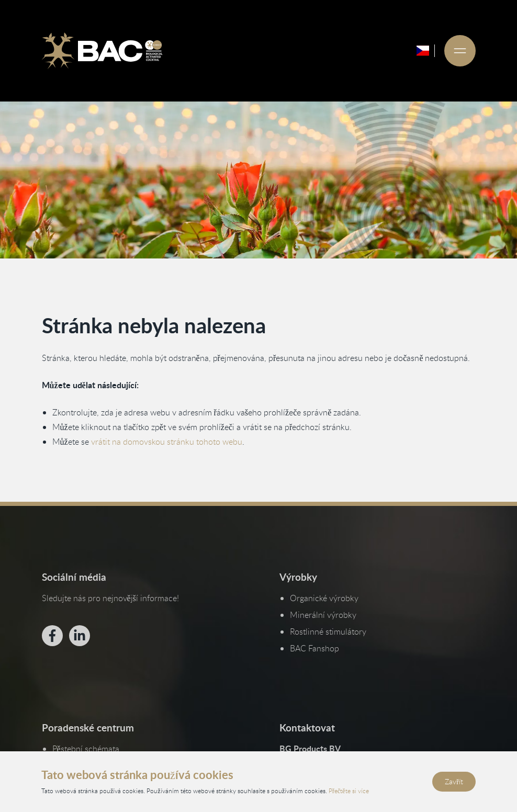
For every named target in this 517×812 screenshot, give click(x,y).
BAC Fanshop (314, 648)
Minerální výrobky (323, 615)
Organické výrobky (324, 598)
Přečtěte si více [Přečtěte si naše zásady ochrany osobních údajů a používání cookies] (349, 790)
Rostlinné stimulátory (328, 631)
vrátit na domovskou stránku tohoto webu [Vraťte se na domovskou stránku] (166, 442)
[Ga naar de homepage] (102, 51)
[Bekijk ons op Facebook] (52, 636)
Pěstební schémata (85, 749)
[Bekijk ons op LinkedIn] (79, 636)
